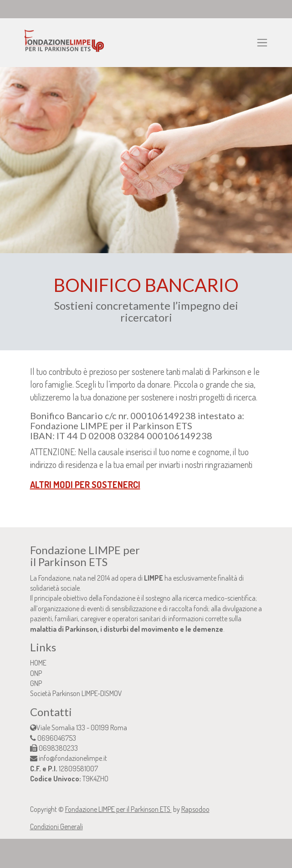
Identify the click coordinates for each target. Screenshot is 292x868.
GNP (36, 683)
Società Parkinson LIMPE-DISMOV (76, 693)
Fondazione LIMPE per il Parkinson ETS (118, 809)
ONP (36, 673)
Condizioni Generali (56, 826)
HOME (38, 663)
